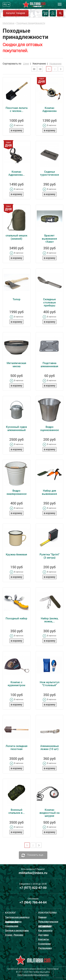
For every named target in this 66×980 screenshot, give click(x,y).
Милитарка (8, 23)
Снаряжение (12, 926)
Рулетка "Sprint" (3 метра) (50, 556)
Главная (42, 917)
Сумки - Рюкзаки (14, 935)
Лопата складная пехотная (17, 747)
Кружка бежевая (16, 554)
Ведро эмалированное (17, 492)
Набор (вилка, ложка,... (50, 620)
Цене (26, 64)
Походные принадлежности (31, 23)
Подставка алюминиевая (49, 364)
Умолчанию (39, 64)
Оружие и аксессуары (17, 930)
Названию (55, 64)
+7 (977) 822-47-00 (33, 888)
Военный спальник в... (17, 811)
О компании (44, 944)
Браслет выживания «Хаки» (49, 238)
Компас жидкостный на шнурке (49, 813)
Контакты (44, 939)
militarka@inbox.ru (33, 873)
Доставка (43, 935)
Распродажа (45, 948)
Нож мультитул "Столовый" (50, 684)
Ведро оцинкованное (50, 428)
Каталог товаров (16, 13)
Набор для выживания (49, 492)
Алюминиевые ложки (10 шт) (50, 747)
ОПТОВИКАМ (45, 926)
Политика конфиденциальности (33, 975)
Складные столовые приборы (49, 302)
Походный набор (16, 618)
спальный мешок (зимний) (16, 237)
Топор (17, 299)
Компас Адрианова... (17, 173)
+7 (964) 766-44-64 (33, 902)
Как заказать (45, 930)
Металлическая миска (16, 364)
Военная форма (13, 922)
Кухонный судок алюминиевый (16, 428)
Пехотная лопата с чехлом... (17, 109)
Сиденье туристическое (49, 173)
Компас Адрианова (49, 109)
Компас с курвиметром (16, 684)
